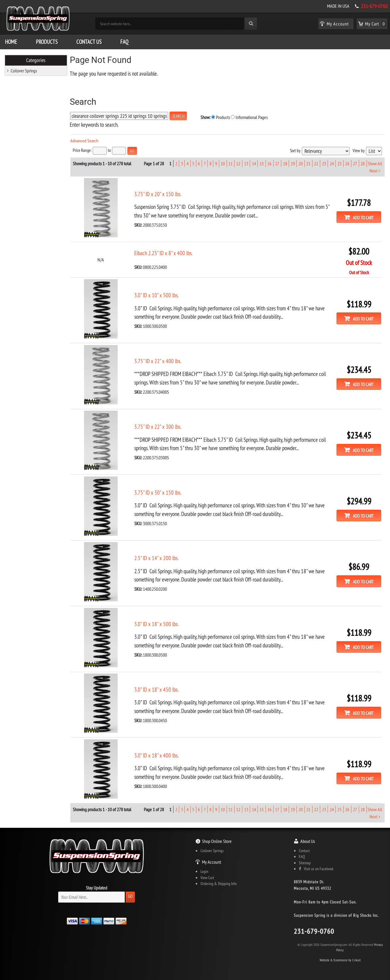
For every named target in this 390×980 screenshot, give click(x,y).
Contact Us (89, 42)
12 (238, 163)
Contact (304, 849)
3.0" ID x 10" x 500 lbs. (158, 295)
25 (340, 163)
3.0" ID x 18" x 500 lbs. (158, 622)
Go (130, 894)
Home (11, 42)
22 (316, 163)
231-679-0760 (374, 6)
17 (277, 163)
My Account (211, 860)
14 (254, 163)
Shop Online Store (217, 839)
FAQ (124, 42)
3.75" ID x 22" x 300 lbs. (160, 426)
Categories (36, 60)
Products (47, 42)
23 (324, 163)
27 (355, 163)
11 (230, 163)
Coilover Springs (24, 70)
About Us (308, 839)
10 (223, 163)
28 (363, 163)
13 (246, 163)
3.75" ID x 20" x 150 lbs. (160, 193)
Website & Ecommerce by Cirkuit (340, 958)
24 (332, 163)
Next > (375, 170)
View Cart (207, 876)
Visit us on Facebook (316, 867)
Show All (375, 163)
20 (301, 163)
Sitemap (305, 861)
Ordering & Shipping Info (219, 882)
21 (308, 163)
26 (347, 163)
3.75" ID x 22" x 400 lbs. (160, 360)
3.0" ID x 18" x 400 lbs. (158, 754)
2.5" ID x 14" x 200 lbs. (158, 557)
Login (204, 870)
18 (285, 163)
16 (269, 163)
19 (293, 163)
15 (262, 163)
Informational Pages (245, 117)
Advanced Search (86, 140)
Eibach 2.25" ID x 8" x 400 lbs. (165, 252)
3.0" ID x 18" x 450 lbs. (158, 688)
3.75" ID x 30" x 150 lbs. (160, 491)
